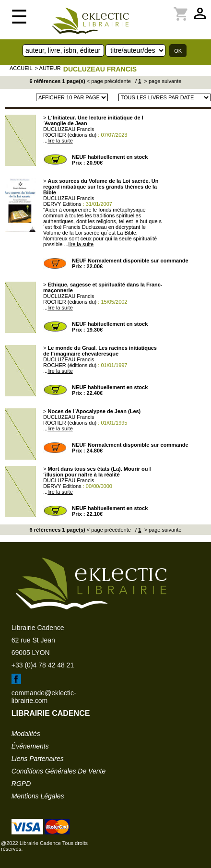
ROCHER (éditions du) (70, 135)
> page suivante (162, 81)
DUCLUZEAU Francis (100, 69)
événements (30, 746)
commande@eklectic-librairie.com (44, 697)
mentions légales (38, 796)
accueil (21, 68)
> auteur (48, 68)
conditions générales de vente (59, 771)
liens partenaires (38, 759)
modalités (26, 734)
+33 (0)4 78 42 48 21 (43, 665)
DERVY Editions (62, 204)
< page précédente (109, 81)
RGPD (21, 784)
